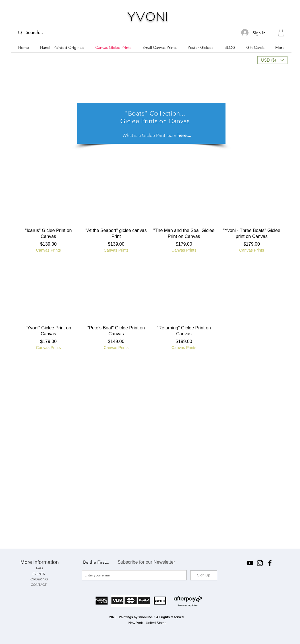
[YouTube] (250, 563)
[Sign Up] (204, 575)
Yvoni (148, 16)
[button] (281, 33)
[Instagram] (260, 563)
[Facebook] (270, 563)
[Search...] (37, 33)
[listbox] (272, 60)
